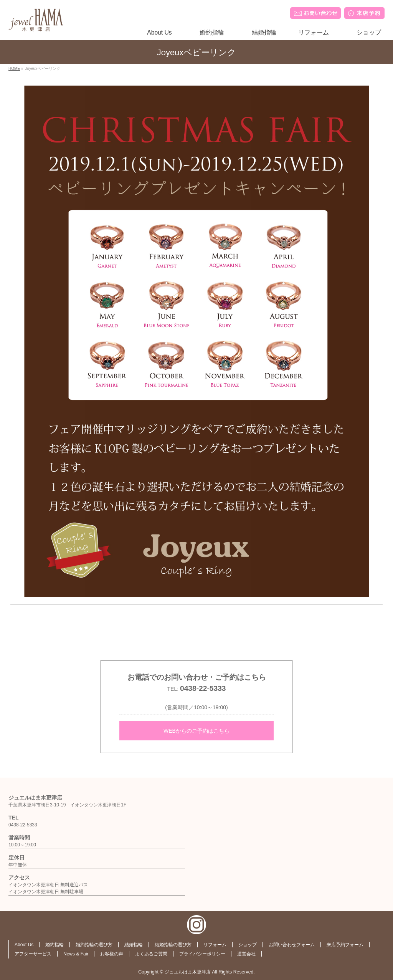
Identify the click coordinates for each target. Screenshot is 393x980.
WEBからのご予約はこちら (196, 731)
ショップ (248, 945)
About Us (24, 945)
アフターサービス (33, 954)
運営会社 (246, 954)
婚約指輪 (54, 945)
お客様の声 (112, 954)
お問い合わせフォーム (292, 945)
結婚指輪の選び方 (173, 945)
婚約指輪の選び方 (94, 945)
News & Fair (76, 954)
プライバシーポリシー (202, 954)
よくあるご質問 (151, 954)
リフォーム (215, 945)
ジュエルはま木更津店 (188, 972)
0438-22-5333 (203, 688)
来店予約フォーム (345, 945)
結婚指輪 (134, 945)
